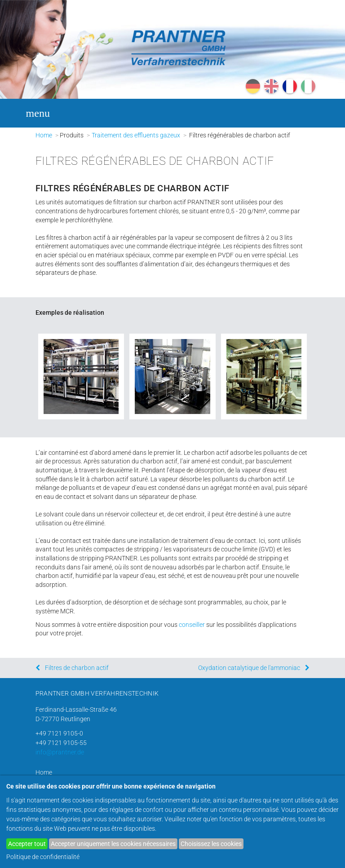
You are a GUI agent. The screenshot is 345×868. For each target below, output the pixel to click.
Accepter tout (27, 844)
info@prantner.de (60, 752)
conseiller (192, 625)
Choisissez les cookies (211, 844)
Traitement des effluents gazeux (136, 135)
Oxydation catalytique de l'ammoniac (249, 668)
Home (44, 135)
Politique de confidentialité (43, 857)
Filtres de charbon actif (77, 668)
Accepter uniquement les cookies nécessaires (113, 844)
